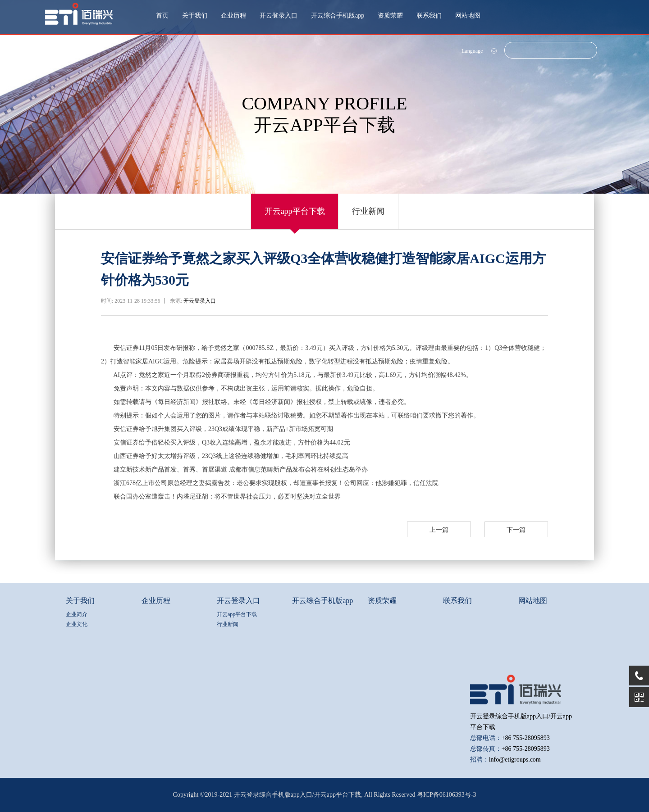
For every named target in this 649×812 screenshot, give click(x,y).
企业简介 (77, 614)
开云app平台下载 (295, 211)
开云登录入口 (279, 16)
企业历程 (233, 16)
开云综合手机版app (338, 16)
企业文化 (77, 624)
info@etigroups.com (515, 760)
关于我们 (195, 16)
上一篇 (440, 530)
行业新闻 (369, 211)
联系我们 (429, 16)
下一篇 (516, 530)
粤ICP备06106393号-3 (446, 795)
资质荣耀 (390, 16)
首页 (162, 16)
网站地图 (468, 16)
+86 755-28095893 (526, 738)
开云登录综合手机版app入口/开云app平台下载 (297, 795)
